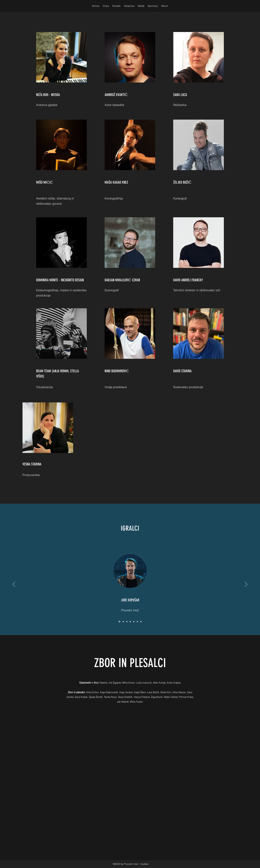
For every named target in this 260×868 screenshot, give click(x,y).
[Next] (246, 585)
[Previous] (14, 585)
